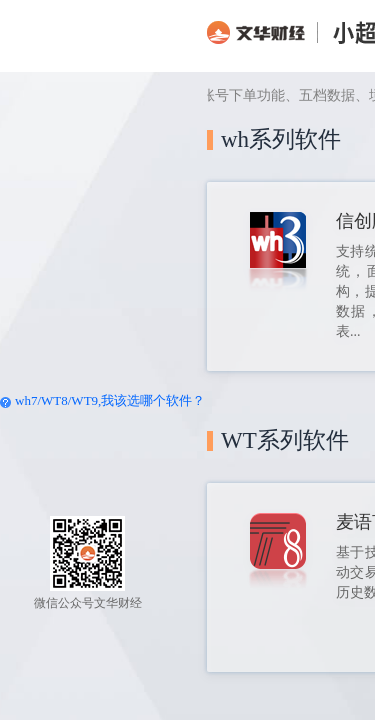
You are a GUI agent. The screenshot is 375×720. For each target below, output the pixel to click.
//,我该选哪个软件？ (95, 400)
